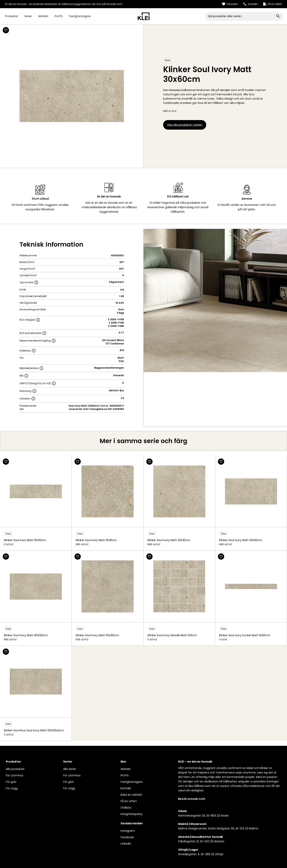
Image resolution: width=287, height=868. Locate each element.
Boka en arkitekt (131, 795)
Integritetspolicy (132, 814)
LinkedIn (126, 844)
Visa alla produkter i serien (185, 125)
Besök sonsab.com (192, 799)
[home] (144, 16)
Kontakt (126, 788)
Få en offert (129, 801)
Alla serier (70, 769)
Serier (28, 16)
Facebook (127, 837)
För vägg (12, 788)
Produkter (12, 16)
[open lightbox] (215, 300)
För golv (11, 782)
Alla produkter (15, 769)
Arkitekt (43, 16)
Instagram (128, 831)
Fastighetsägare (80, 16)
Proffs (59, 16)
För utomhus (15, 775)
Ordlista (126, 808)
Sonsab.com (114, 4)
